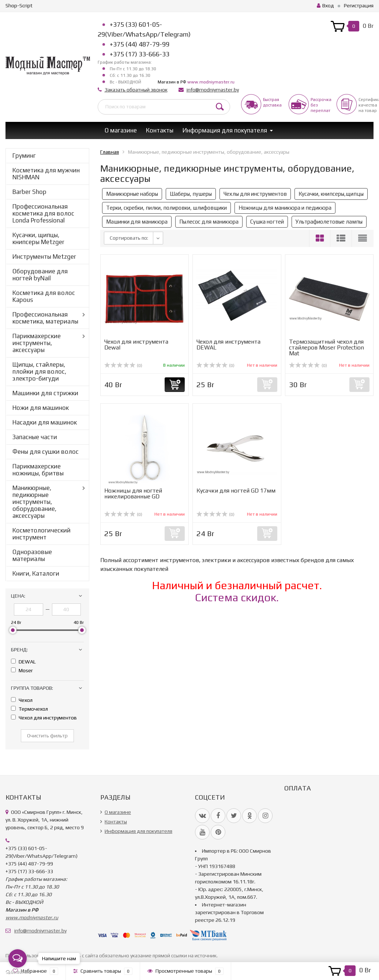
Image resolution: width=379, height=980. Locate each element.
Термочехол (29, 709)
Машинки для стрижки (45, 393)
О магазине (121, 130)
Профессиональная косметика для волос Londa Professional (43, 213)
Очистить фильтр (47, 736)
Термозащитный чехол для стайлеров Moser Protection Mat (327, 347)
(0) (123, 366)
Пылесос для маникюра (209, 222)
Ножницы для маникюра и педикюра (285, 208)
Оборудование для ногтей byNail (40, 275)
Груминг (24, 156)
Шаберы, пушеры (191, 194)
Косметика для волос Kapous (44, 296)
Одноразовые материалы (32, 555)
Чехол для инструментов (44, 718)
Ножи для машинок (41, 408)
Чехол (22, 700)
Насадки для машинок (45, 422)
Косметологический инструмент (42, 534)
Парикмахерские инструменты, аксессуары (37, 343)
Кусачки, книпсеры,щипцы (331, 194)
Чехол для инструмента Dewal (136, 345)
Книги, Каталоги (36, 573)
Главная (110, 152)
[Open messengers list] (18, 958)
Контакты (160, 130)
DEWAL (23, 662)
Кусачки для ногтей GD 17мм (236, 491)
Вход (325, 5)
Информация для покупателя (225, 130)
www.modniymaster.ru (211, 82)
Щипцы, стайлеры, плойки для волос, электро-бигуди (39, 371)
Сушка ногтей (267, 222)
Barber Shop (29, 192)
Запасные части (35, 437)
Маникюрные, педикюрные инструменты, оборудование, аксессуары (34, 502)
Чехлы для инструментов (255, 194)
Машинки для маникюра (137, 222)
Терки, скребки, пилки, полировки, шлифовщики (166, 208)
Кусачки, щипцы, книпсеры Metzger (38, 238)
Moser (22, 670)
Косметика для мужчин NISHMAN (46, 174)
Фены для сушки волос (46, 452)
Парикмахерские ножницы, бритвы (38, 470)
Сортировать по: (129, 238)
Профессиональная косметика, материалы (45, 318)
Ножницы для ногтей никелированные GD (133, 493)
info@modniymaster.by (213, 90)
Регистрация (359, 5)
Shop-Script (19, 5)
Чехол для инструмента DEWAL (228, 345)
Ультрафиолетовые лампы (329, 222)
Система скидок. (237, 597)
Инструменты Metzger (44, 257)
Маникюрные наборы (132, 194)
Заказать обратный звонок (136, 90)
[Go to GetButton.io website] (18, 972)
